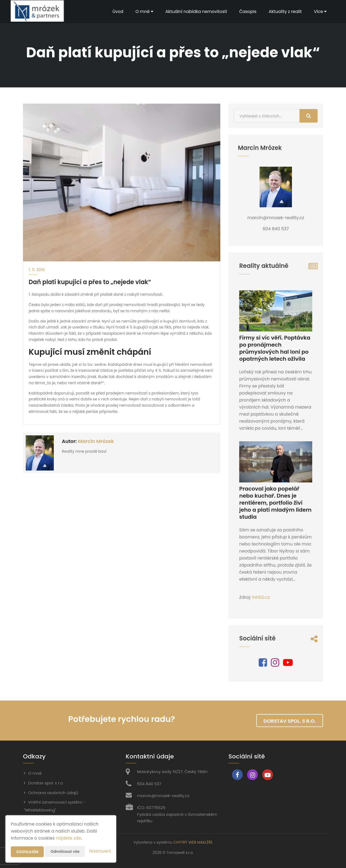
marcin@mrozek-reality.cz (163, 796)
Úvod (115, 11)
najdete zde (68, 838)
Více (320, 11)
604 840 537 (149, 784)
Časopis (247, 11)
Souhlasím (27, 852)
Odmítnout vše (65, 851)
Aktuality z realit (285, 11)
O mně (142, 11)
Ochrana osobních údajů (53, 793)
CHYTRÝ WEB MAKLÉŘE (193, 842)
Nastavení (100, 851)
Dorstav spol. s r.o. (290, 721)
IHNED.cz (261, 597)
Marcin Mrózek (96, 441)
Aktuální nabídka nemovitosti (194, 11)
